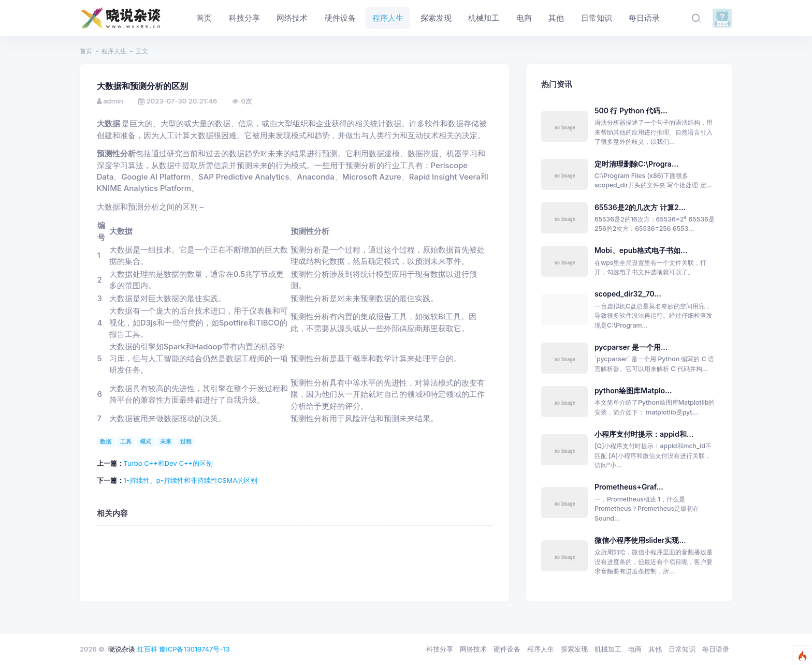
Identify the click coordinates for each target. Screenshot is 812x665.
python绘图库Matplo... (633, 390)
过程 (186, 441)
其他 (655, 649)
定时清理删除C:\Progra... (636, 164)
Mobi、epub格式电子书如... (641, 250)
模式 (146, 441)
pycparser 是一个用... (631, 347)
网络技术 (473, 649)
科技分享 (440, 649)
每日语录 (716, 649)
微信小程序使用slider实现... (640, 540)
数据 (106, 441)
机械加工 (608, 649)
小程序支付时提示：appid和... (644, 434)
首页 (86, 51)
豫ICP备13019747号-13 (194, 649)
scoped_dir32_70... (628, 294)
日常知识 (682, 649)
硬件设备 (507, 649)
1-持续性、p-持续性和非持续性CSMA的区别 (191, 480)
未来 (166, 441)
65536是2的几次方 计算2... (640, 207)
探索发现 (574, 649)
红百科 (147, 649)
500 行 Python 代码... (631, 110)
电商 (635, 649)
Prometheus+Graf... (629, 487)
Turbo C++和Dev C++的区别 (169, 463)
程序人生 (114, 51)
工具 (126, 441)
